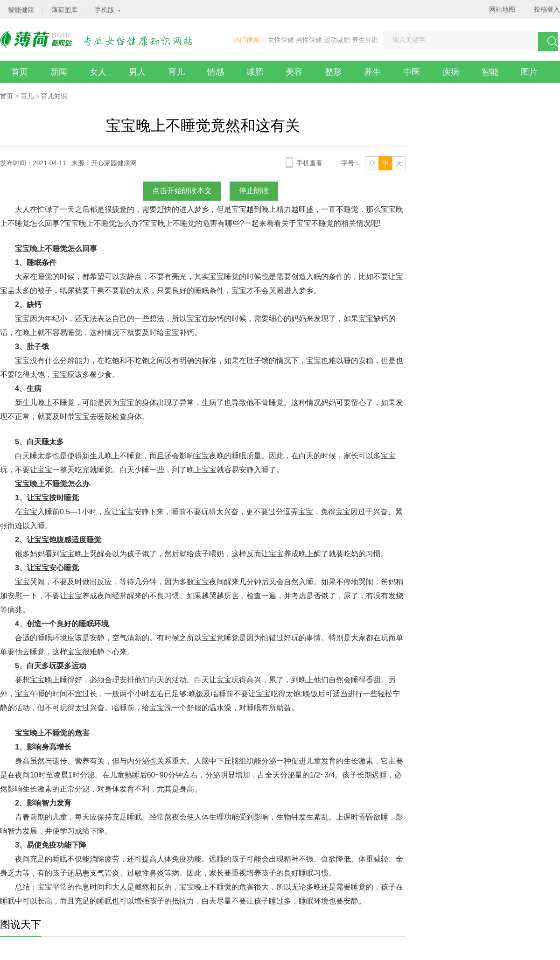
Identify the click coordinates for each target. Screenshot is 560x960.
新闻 (59, 72)
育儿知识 (54, 96)
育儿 (176, 72)
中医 (412, 72)
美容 (294, 72)
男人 (137, 72)
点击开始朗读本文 (182, 191)
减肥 (255, 72)
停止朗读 (254, 191)
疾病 (451, 72)
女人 (98, 72)
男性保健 (309, 40)
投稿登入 (547, 9)
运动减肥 (337, 40)
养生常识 (365, 40)
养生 (372, 72)
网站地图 (502, 9)
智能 (490, 72)
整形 (333, 72)
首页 (20, 72)
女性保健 (281, 40)
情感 (216, 72)
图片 (529, 72)
